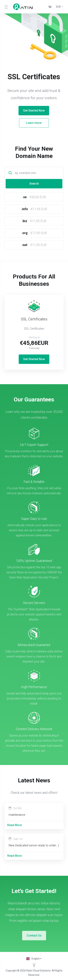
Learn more (27, 123)
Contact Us (34, 935)
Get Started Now (27, 111)
